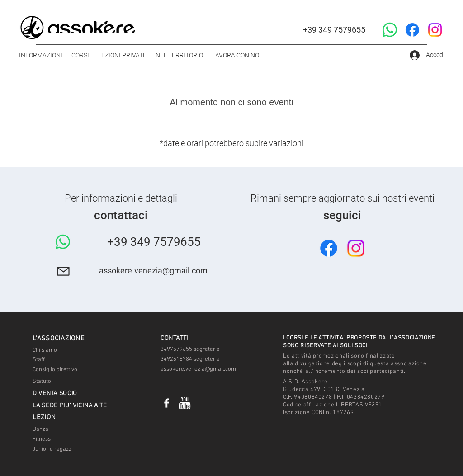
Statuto (42, 382)
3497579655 (176, 349)
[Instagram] (435, 30)
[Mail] (63, 271)
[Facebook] (412, 30)
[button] (41, 55)
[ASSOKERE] (167, 403)
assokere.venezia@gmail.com (153, 271)
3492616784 (176, 359)
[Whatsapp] (390, 30)
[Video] (185, 403)
